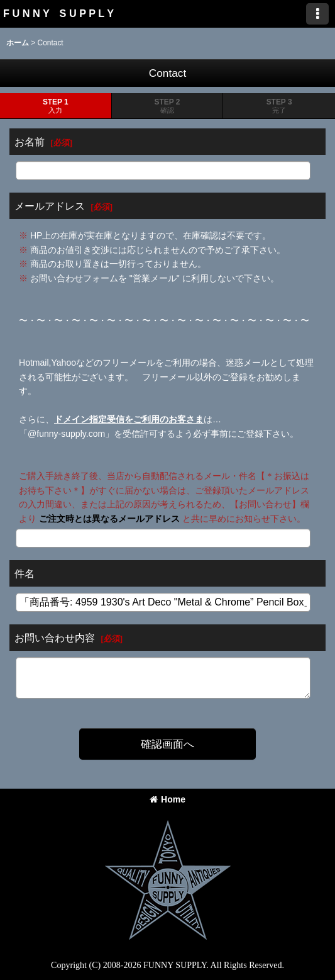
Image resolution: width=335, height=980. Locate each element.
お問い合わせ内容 (55, 638)
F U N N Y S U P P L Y (58, 13)
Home (167, 799)
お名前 (30, 142)
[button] (317, 14)
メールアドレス (50, 206)
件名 (25, 573)
